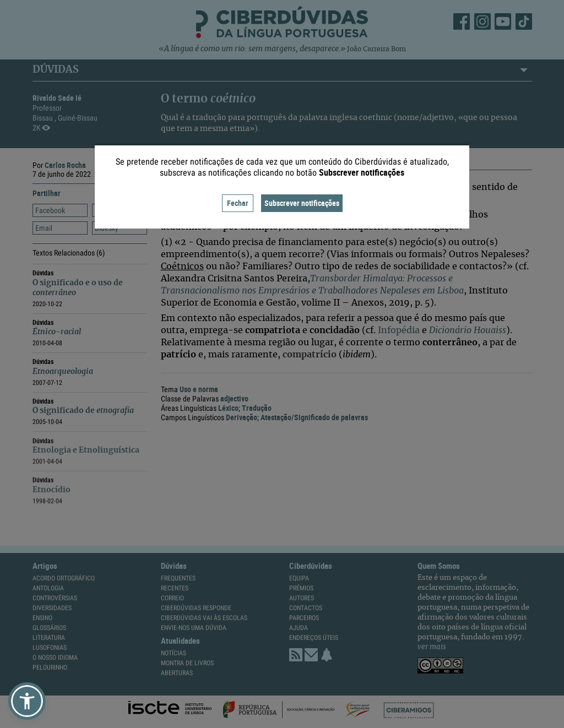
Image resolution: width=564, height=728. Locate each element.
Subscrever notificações (302, 203)
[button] (27, 701)
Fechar (238, 203)
